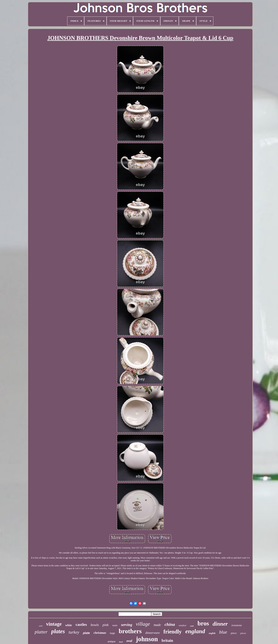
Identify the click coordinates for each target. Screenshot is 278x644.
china (170, 624)
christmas (100, 633)
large (113, 633)
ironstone (237, 625)
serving (127, 625)
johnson (147, 639)
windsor (182, 625)
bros (203, 623)
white (69, 625)
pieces (243, 633)
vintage (54, 624)
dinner (220, 624)
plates (58, 631)
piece (234, 633)
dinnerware (153, 633)
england (195, 631)
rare (192, 626)
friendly (173, 632)
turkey (74, 632)
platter (41, 632)
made (157, 625)
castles (81, 624)
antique (112, 641)
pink (106, 625)
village (143, 624)
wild (41, 626)
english (212, 633)
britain (167, 640)
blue (223, 632)
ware (115, 625)
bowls (95, 625)
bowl (121, 642)
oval (129, 641)
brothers (130, 631)
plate (86, 633)
